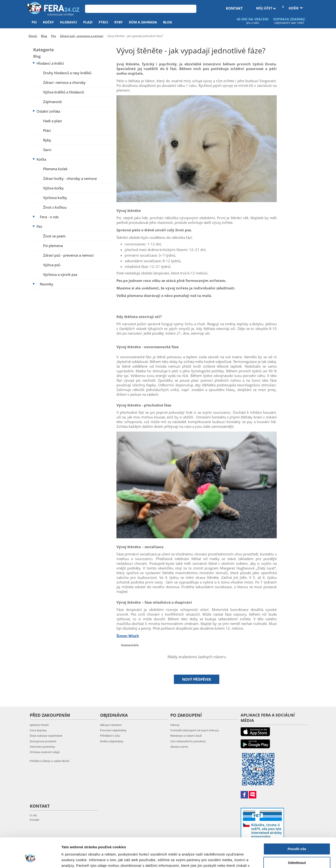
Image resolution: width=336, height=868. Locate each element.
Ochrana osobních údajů (45, 752)
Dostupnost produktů (43, 741)
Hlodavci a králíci (50, 63)
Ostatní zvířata (48, 111)
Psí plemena (53, 246)
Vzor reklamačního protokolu (188, 741)
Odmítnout (297, 837)
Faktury (175, 725)
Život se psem (54, 236)
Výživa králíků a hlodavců (63, 92)
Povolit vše (297, 824)
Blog (168, 22)
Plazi (88, 22)
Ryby (119, 22)
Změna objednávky (112, 741)
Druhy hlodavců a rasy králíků (67, 73)
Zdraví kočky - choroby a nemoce (70, 178)
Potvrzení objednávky (113, 730)
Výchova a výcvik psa (60, 274)
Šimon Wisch (128, 636)
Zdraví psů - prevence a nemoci (68, 255)
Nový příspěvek (197, 679)
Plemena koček (55, 169)
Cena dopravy (38, 730)
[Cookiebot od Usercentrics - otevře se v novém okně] (30, 859)
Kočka (41, 159)
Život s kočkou (55, 207)
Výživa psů (52, 265)
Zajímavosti (52, 102)
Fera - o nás (49, 217)
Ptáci (103, 22)
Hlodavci (69, 22)
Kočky (48, 22)
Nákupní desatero (111, 725)
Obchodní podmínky (42, 747)
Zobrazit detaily (75, 859)
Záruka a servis (179, 747)
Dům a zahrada (143, 22)
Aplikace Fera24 (39, 725)
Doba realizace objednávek (46, 736)
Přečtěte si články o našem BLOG (50, 761)
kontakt (234, 8)
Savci (47, 150)
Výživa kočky (53, 188)
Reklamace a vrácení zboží (186, 736)
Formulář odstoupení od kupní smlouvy (195, 730)
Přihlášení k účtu (110, 736)
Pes (39, 226)
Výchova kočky (55, 198)
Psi (34, 22)
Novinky (47, 284)
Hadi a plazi (52, 121)
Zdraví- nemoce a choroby (64, 82)
